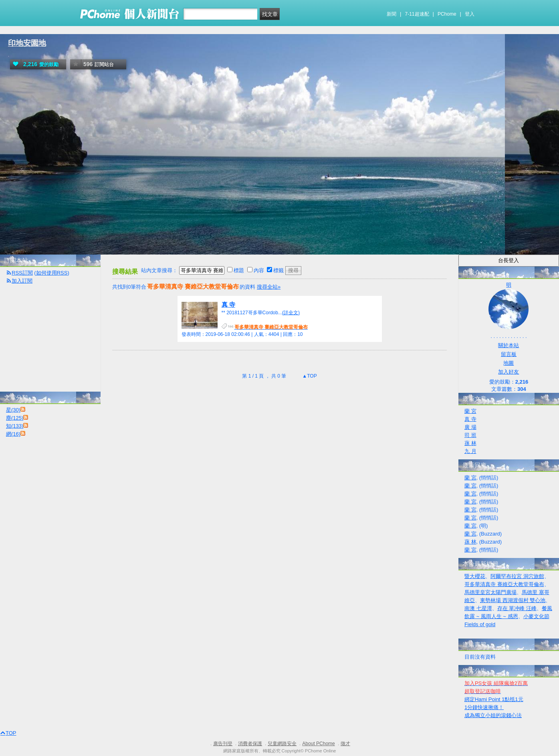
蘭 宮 (470, 411)
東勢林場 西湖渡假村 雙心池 (513, 600)
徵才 (345, 744)
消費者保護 (250, 744)
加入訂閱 (22, 281)
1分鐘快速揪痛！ (484, 707)
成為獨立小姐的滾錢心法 (493, 715)
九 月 (470, 451)
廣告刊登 (223, 744)
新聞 (392, 14)
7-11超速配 (417, 14)
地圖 (509, 363)
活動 (25, 249)
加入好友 (509, 372)
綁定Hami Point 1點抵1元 (494, 699)
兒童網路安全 (282, 744)
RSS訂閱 (22, 273)
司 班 (470, 435)
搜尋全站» (269, 287)
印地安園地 (27, 43)
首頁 (9, 249)
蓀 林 (470, 443)
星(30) (13, 410)
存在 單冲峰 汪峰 (517, 608)
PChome (447, 14)
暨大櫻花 (475, 576)
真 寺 (228, 304)
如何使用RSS (52, 273)
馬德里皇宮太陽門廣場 (490, 592)
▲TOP (309, 376)
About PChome (318, 744)
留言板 (509, 354)
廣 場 (470, 427)
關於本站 (509, 345)
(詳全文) (291, 313)
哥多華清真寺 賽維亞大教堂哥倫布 (504, 584)
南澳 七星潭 (478, 608)
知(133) (15, 426)
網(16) (13, 434)
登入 (470, 14)
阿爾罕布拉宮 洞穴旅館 (517, 576)
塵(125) (15, 418)
